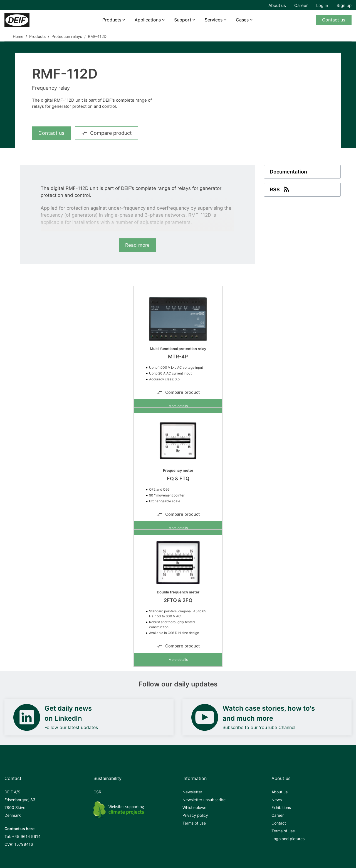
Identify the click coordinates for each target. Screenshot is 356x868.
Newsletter (192, 792)
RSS (280, 189)
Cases (242, 20)
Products (112, 20)
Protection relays (67, 36)
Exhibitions (281, 807)
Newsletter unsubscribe (204, 800)
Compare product (107, 133)
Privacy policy (195, 815)
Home (18, 36)
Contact (279, 823)
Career (301, 5)
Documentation (288, 172)
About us (277, 5)
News (277, 800)
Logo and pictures (288, 839)
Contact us (334, 20)
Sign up (344, 5)
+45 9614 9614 (26, 836)
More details (178, 406)
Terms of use (194, 823)
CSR (97, 792)
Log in (322, 5)
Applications (148, 20)
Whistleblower (195, 807)
